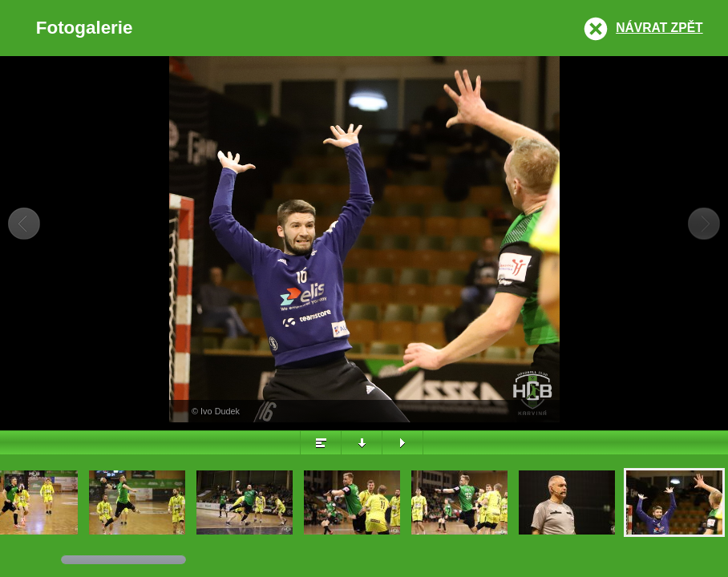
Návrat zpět (659, 28)
